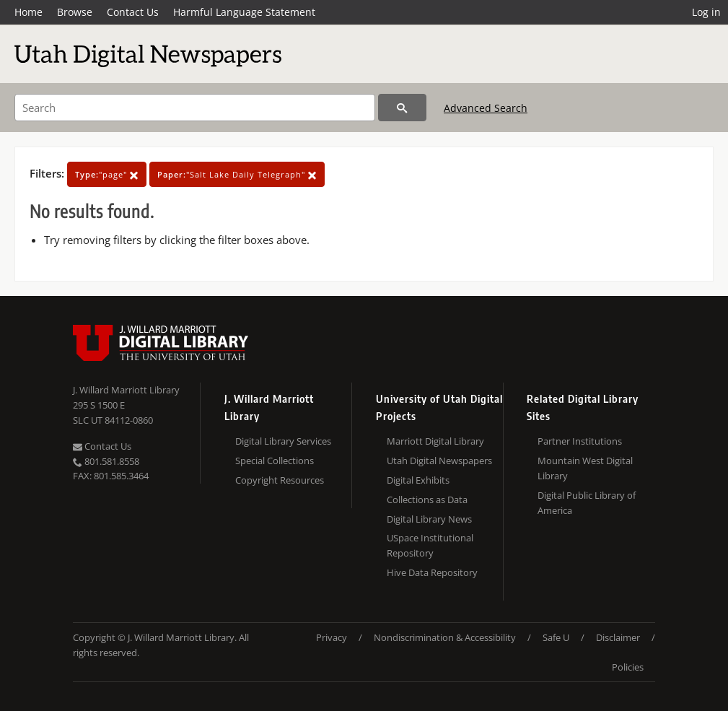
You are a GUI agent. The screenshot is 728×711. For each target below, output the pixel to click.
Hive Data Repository (432, 572)
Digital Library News (429, 519)
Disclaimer (618, 637)
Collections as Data (427, 500)
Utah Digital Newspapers (439, 461)
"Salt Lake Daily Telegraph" (237, 174)
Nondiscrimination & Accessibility (445, 637)
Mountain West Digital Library (585, 468)
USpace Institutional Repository (430, 545)
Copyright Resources (280, 480)
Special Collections (275, 461)
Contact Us (133, 12)
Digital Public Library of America (587, 503)
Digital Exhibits (418, 480)
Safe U (556, 637)
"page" (107, 174)
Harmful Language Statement (244, 12)
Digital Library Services (283, 441)
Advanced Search (486, 108)
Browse (75, 12)
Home (28, 12)
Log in (706, 12)
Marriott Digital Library (435, 441)
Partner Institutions (580, 441)
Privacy (332, 637)
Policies (628, 667)
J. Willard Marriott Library (126, 390)
